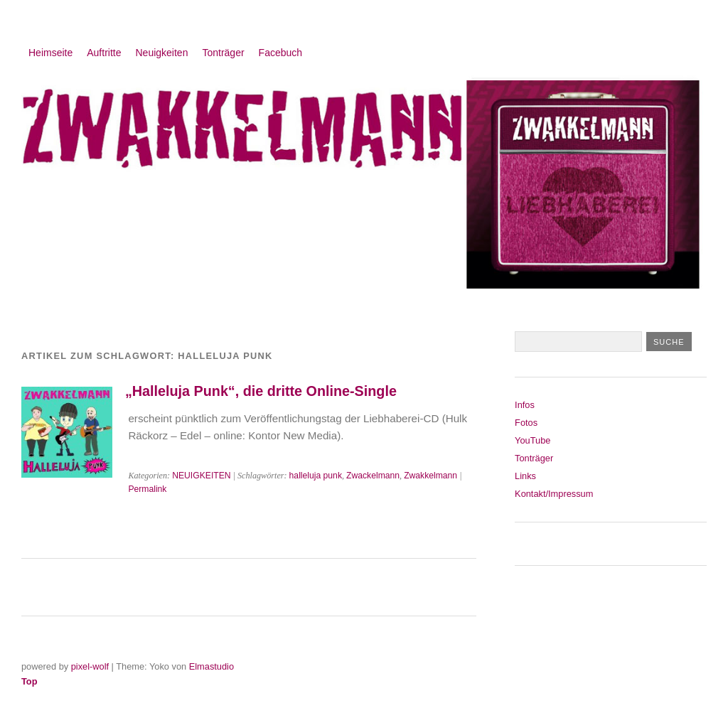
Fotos (526, 423)
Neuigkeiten (162, 53)
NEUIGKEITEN (201, 476)
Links (525, 476)
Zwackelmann (373, 476)
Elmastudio (212, 666)
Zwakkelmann (430, 476)
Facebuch (280, 53)
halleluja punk (316, 476)
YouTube (532, 440)
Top (30, 681)
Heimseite (50, 53)
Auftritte (104, 53)
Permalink (147, 489)
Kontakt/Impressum (554, 494)
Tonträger (223, 53)
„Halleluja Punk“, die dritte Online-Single (261, 391)
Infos (525, 405)
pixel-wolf (90, 666)
